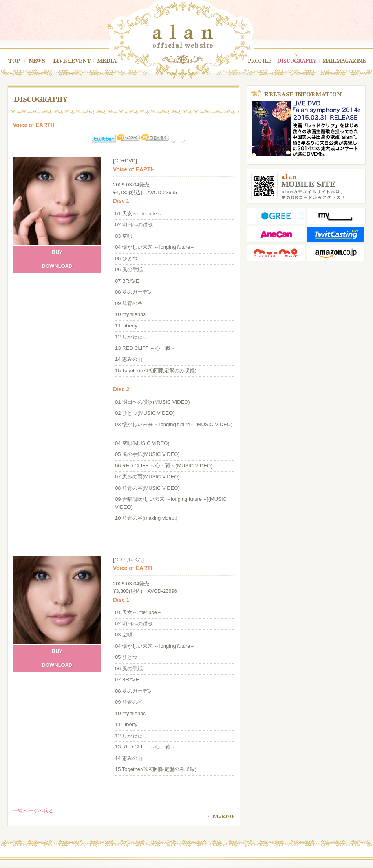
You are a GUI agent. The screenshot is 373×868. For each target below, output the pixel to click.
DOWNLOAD (57, 266)
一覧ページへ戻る (33, 811)
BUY (57, 252)
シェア (178, 141)
